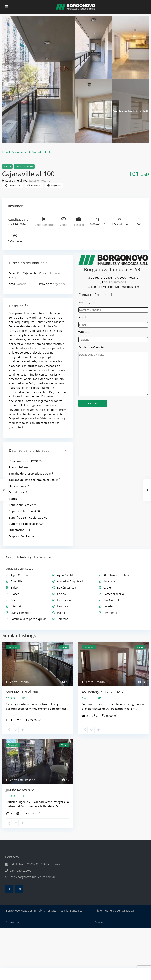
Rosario (34, 181)
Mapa (130, 911)
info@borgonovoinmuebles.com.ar (32, 877)
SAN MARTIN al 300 (22, 692)
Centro (13, 682)
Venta (7, 167)
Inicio (5, 152)
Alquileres (109, 911)
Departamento (19, 152)
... (11, 713)
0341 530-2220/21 (21, 871)
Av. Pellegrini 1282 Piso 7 (103, 692)
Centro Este (16, 780)
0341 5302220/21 (115, 282)
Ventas (121, 911)
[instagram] (19, 889)
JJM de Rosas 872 (20, 790)
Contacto (101, 922)
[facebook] (9, 889)
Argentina (59, 284)
